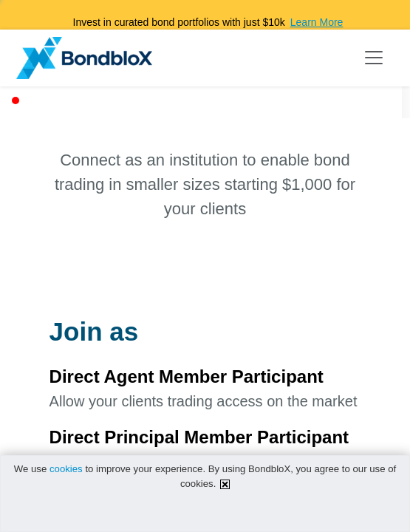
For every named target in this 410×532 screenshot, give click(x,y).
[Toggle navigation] (374, 58)
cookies (66, 469)
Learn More (317, 22)
